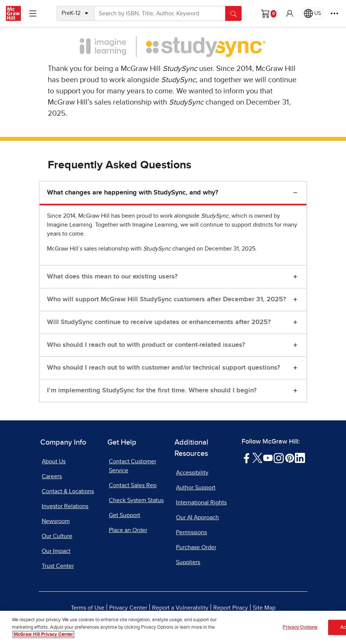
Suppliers (188, 562)
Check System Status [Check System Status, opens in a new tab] (136, 500)
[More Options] (334, 13)
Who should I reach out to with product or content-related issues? (146, 345)
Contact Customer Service (133, 466)
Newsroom (56, 521)
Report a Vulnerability (180, 608)
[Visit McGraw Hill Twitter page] (257, 458)
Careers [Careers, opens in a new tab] (52, 476)
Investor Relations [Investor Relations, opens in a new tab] (65, 506)
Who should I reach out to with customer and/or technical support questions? (163, 368)
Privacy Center (128, 608)
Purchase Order (196, 547)
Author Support (196, 488)
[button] (290, 13)
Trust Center (58, 566)
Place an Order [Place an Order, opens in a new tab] (128, 530)
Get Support (125, 515)
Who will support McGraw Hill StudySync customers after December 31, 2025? (166, 299)
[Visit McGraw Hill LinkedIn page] (300, 458)
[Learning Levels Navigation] (33, 13)
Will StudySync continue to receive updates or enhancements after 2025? (159, 322)
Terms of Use (88, 608)
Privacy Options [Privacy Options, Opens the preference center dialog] (300, 628)
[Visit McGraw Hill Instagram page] (279, 458)
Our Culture (57, 536)
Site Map (264, 608)
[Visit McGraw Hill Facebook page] (247, 458)
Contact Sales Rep (133, 485)
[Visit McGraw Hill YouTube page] (268, 458)
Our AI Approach (197, 517)
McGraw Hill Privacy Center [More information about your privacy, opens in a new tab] (43, 635)
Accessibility (192, 473)
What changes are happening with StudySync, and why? (133, 193)
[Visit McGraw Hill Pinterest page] (290, 458)
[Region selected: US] (312, 13)
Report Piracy (231, 608)
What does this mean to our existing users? (112, 277)
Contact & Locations (68, 491)
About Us (54, 461)
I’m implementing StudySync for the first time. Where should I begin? (152, 391)
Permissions (191, 532)
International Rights (201, 503)
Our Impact (56, 551)
